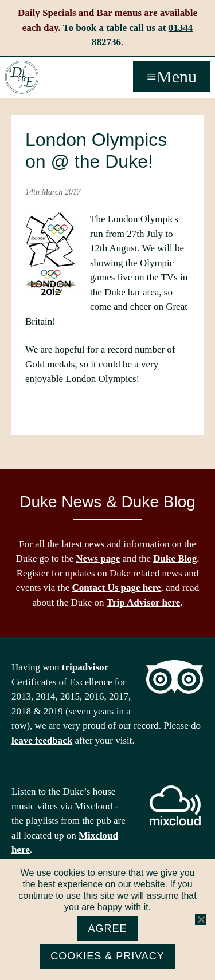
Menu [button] (177, 76)
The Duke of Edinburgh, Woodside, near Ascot (22, 77)
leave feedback (42, 740)
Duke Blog (175, 558)
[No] (201, 919)
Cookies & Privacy (107, 956)
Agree (107, 928)
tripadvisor (85, 667)
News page (98, 558)
